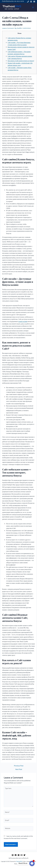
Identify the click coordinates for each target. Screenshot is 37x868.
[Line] (31, 2)
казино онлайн (23, 321)
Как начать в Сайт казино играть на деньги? (21, 61)
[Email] (22, 855)
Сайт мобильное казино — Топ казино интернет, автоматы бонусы (19, 53)
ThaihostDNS (19, 861)
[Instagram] (19, 855)
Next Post (19, 769)
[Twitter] (24, 855)
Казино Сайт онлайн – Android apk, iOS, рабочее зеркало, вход (20, 64)
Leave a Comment (8, 28)
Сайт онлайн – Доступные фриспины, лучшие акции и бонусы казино (19, 44)
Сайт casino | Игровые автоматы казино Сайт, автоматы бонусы (20, 57)
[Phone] (28, 2)
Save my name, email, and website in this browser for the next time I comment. (18, 837)
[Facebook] (34, 2)
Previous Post (19, 766)
